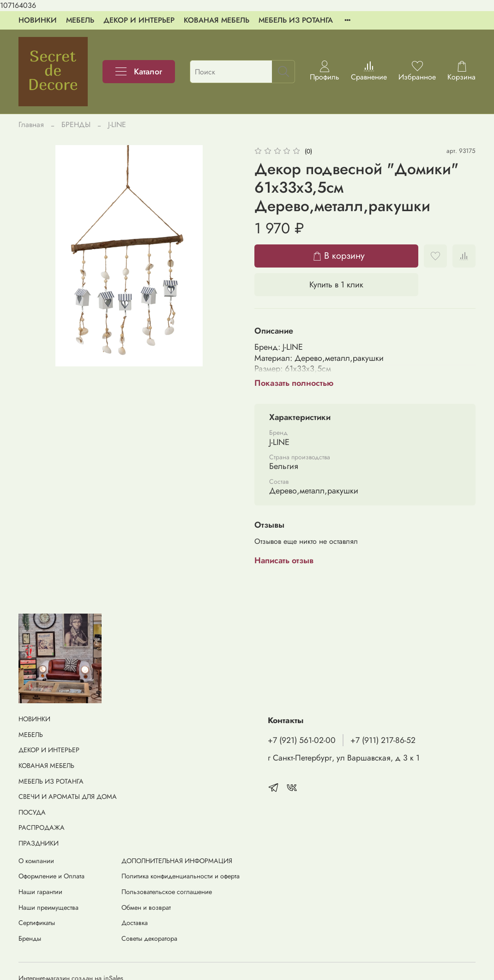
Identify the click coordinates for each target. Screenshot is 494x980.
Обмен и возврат (146, 907)
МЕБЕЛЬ (80, 20)
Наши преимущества (48, 907)
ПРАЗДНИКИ (39, 843)
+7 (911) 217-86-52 (383, 740)
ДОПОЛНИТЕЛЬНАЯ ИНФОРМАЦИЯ (177, 861)
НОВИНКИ (38, 20)
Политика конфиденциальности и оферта (181, 876)
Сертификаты (37, 923)
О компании (36, 861)
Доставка (135, 923)
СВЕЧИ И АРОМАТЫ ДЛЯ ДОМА (68, 797)
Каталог (139, 72)
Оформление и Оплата (51, 876)
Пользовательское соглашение (167, 892)
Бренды (30, 938)
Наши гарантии (40, 892)
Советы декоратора (149, 938)
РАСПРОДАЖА (42, 828)
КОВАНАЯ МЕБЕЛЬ (217, 20)
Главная (31, 125)
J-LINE (117, 125)
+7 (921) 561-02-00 (302, 740)
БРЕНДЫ (76, 125)
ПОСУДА (32, 812)
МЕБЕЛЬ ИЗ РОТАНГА (296, 20)
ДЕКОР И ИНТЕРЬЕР (139, 20)
